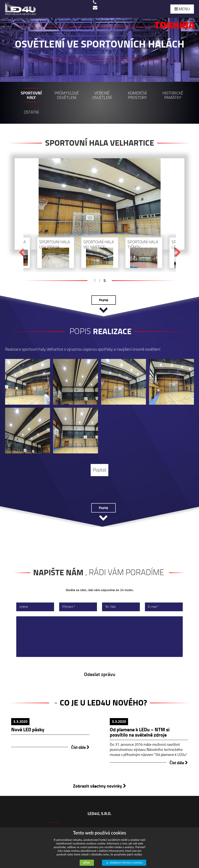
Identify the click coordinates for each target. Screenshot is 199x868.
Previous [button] (22, 253)
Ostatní (31, 112)
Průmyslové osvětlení (67, 95)
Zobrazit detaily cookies (126, 863)
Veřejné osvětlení (102, 95)
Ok (88, 863)
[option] (99, 141)
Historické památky (173, 95)
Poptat (99, 470)
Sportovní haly (31, 95)
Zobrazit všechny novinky (100, 786)
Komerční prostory (137, 95)
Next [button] (178, 253)
